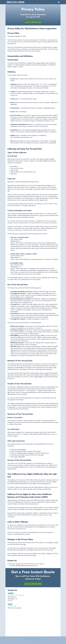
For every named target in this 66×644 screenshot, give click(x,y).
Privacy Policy (38, 639)
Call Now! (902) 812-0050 (33, 22)
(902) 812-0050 (12, 606)
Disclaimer (33, 639)
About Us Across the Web (33, 640)
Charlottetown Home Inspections (16, 595)
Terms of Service (28, 639)
